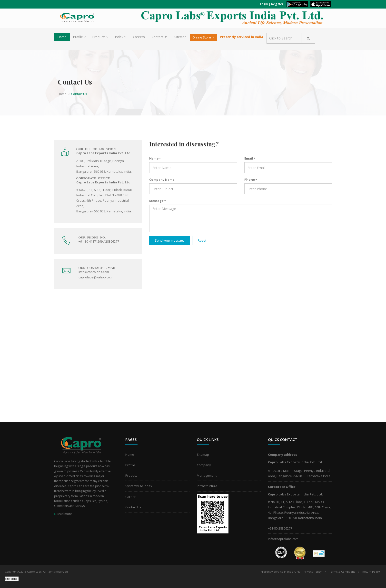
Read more (63, 514)
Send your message (170, 240)
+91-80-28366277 (280, 528)
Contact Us (160, 37)
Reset (202, 240)
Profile (79, 37)
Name (155, 158)
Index (121, 37)
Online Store (203, 37)
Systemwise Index (139, 486)
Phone (251, 180)
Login (264, 4)
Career (130, 497)
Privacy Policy (313, 572)
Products (100, 37)
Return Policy (371, 572)
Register (277, 4)
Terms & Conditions (342, 572)
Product (131, 475)
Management (207, 475)
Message (158, 201)
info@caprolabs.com (283, 539)
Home (62, 37)
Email (250, 158)
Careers (139, 37)
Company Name (162, 180)
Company (204, 465)
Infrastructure (207, 486)
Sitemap (180, 37)
